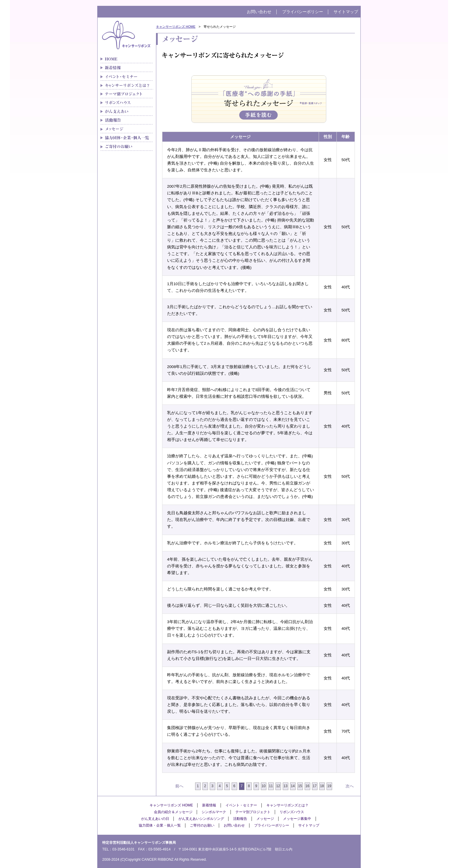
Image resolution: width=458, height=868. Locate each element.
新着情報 (127, 68)
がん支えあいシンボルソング (201, 819)
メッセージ (127, 129)
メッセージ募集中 (297, 819)
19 (329, 786)
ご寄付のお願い (127, 147)
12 (278, 786)
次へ (350, 786)
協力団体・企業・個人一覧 (127, 138)
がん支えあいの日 (155, 819)
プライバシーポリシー (303, 12)
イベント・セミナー (127, 76)
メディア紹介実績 (127, 120)
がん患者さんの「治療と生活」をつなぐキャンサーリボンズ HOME (127, 59)
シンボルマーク (214, 812)
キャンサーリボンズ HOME (176, 27)
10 (263, 786)
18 (322, 786)
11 (271, 786)
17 (315, 786)
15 (300, 786)
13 (285, 786)
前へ (179, 786)
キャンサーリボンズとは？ (127, 85)
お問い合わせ (259, 12)
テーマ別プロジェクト (127, 94)
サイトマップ (346, 12)
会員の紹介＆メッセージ (173, 812)
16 (307, 786)
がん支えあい (127, 111)
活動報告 (240, 819)
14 (293, 786)
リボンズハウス (127, 103)
